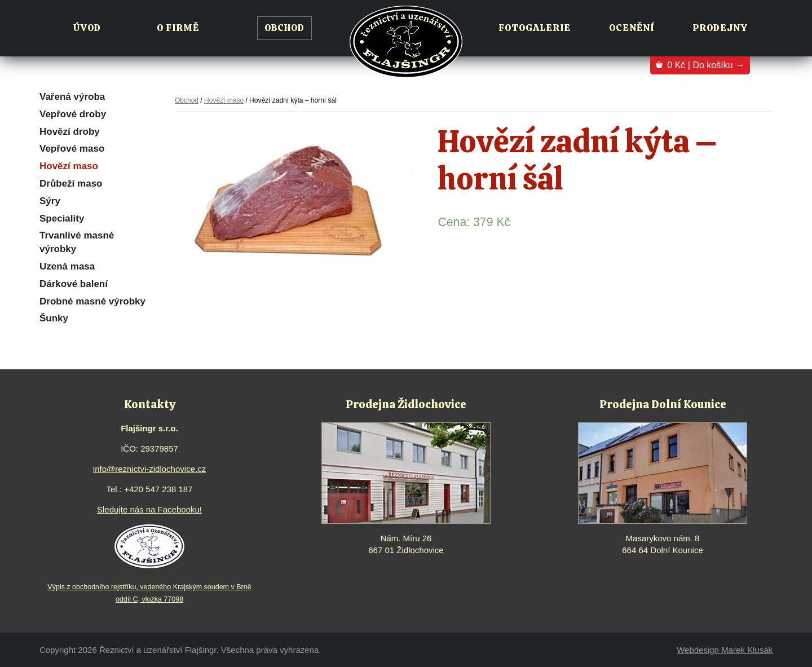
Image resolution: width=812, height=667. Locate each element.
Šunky (54, 318)
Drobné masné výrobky (92, 301)
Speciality (62, 218)
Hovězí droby (70, 132)
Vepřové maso (72, 149)
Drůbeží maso (71, 184)
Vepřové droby (73, 114)
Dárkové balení (74, 284)
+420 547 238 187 (158, 489)
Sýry (50, 201)
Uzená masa (67, 266)
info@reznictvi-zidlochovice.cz (149, 469)
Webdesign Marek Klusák (725, 650)
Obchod (187, 100)
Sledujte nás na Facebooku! (149, 509)
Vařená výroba (72, 97)
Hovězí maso (69, 166)
